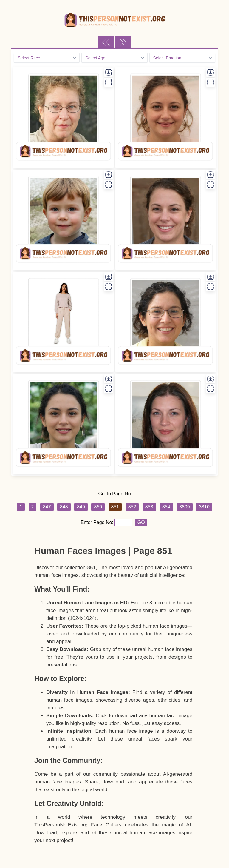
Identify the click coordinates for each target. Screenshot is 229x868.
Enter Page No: (98, 522)
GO (141, 522)
